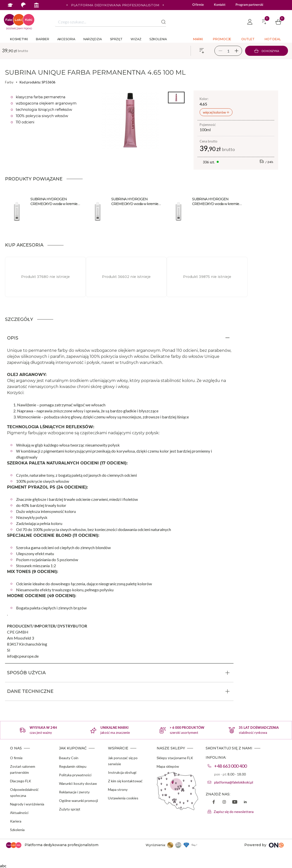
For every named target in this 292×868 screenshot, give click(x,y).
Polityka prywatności (75, 775)
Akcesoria (66, 39)
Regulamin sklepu (73, 766)
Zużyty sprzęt (70, 809)
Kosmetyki (19, 39)
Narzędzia (93, 39)
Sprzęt (116, 39)
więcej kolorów (215, 112)
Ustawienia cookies (123, 798)
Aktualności (19, 813)
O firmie (198, 5)
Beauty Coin (69, 758)
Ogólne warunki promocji (78, 801)
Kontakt (220, 5)
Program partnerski (249, 5)
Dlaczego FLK (21, 781)
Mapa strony (118, 789)
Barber (42, 39)
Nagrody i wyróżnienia (27, 804)
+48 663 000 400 (230, 766)
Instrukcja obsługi (122, 772)
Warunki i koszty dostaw (78, 783)
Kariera (16, 821)
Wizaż (136, 39)
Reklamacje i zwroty (74, 792)
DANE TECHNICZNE (30, 691)
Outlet (248, 39)
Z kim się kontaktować (125, 781)
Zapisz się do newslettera (234, 812)
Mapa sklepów (168, 766)
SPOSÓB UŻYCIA (26, 673)
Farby (9, 82)
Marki (198, 39)
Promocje (222, 39)
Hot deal (273, 39)
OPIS (13, 338)
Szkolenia (158, 39)
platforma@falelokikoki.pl (234, 782)
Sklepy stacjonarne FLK (175, 758)
